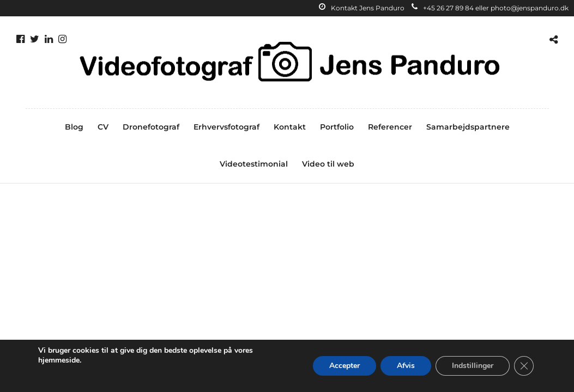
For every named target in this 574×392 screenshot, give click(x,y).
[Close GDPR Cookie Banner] (524, 366)
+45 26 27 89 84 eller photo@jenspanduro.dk (490, 8)
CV (103, 127)
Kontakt (290, 127)
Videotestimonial (254, 164)
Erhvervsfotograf (226, 127)
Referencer (390, 127)
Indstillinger (473, 366)
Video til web (328, 164)
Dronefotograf (151, 127)
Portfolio (337, 127)
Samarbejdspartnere (468, 127)
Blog (74, 127)
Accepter (345, 366)
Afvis (406, 366)
